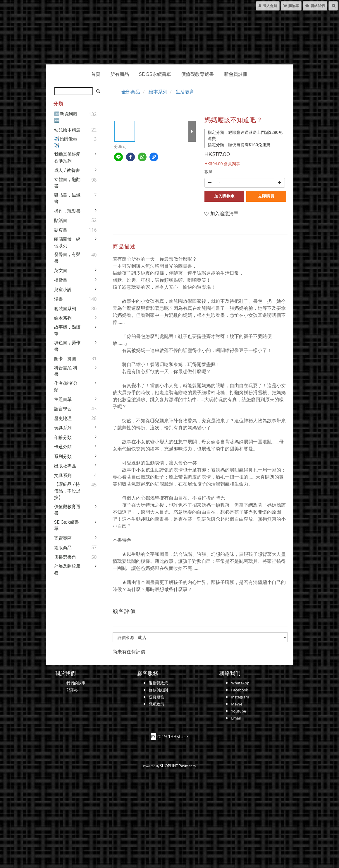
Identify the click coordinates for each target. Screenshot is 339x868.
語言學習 (63, 409)
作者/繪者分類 (66, 387)
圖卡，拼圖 (65, 359)
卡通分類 (63, 447)
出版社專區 (65, 466)
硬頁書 (61, 230)
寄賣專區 (63, 538)
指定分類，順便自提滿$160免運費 (239, 145)
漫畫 (58, 299)
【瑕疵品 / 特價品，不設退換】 (67, 491)
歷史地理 (63, 418)
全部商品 (131, 92)
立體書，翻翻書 (67, 183)
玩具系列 (63, 428)
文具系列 (63, 475)
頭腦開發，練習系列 (67, 242)
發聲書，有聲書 (67, 258)
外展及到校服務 (67, 569)
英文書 (61, 270)
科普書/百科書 (66, 371)
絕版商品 (63, 547)
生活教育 (185, 92)
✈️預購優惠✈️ (66, 142)
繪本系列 (63, 318)
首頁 (96, 74)
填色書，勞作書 (67, 346)
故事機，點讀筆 (67, 330)
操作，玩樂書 (67, 211)
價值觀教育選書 (197, 74)
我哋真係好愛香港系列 (67, 158)
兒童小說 (63, 289)
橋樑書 (61, 280)
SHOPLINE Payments (178, 766)
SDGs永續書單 (155, 74)
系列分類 (63, 456)
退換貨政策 (158, 683)
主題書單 (63, 399)
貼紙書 (61, 220)
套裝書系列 (65, 309)
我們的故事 (76, 683)
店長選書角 (65, 557)
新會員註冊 (236, 74)
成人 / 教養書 (67, 170)
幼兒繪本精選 (67, 130)
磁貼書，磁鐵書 (67, 198)
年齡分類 (63, 437)
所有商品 (120, 74)
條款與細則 (158, 690)
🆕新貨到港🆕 (66, 117)
